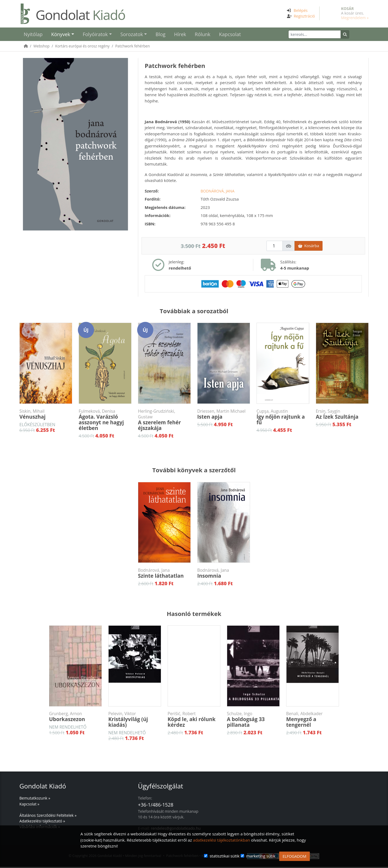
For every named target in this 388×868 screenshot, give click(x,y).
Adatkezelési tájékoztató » (42, 822)
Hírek (180, 35)
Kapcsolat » (29, 805)
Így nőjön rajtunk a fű (283, 418)
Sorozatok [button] (132, 35)
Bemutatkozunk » (35, 799)
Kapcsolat (230, 35)
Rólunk (203, 35)
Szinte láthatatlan (164, 574)
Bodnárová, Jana (218, 192)
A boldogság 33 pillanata (253, 721)
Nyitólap (33, 35)
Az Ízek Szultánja (342, 415)
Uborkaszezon (75, 718)
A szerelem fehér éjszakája (164, 421)
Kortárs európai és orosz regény (82, 47)
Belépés (301, 10)
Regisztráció (304, 16)
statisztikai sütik (225, 856)
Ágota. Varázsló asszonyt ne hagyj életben (105, 421)
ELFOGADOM (295, 856)
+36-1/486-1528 (156, 806)
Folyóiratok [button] (95, 35)
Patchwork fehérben (133, 47)
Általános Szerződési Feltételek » (48, 816)
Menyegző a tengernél (313, 721)
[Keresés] (324, 35)
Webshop (41, 47)
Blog (160, 35)
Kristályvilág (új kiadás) (135, 721)
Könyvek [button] (61, 35)
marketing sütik (261, 856)
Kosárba (309, 247)
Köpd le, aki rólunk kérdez (194, 721)
